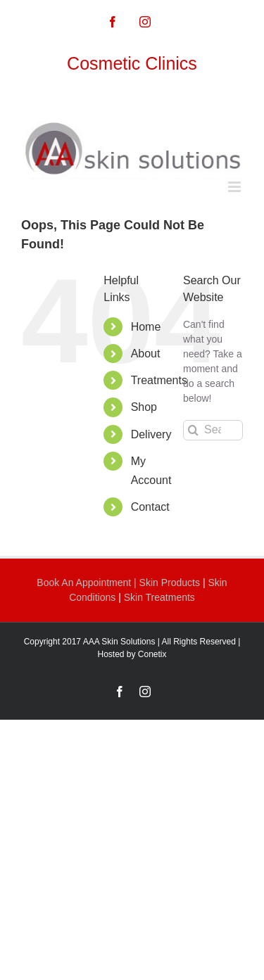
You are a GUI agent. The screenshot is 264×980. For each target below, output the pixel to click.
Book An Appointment (85, 583)
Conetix (152, 654)
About (146, 354)
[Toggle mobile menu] (235, 187)
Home (146, 327)
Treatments (159, 380)
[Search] (193, 430)
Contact (150, 507)
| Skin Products (167, 583)
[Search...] (213, 430)
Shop (144, 407)
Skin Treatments (159, 597)
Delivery (151, 434)
